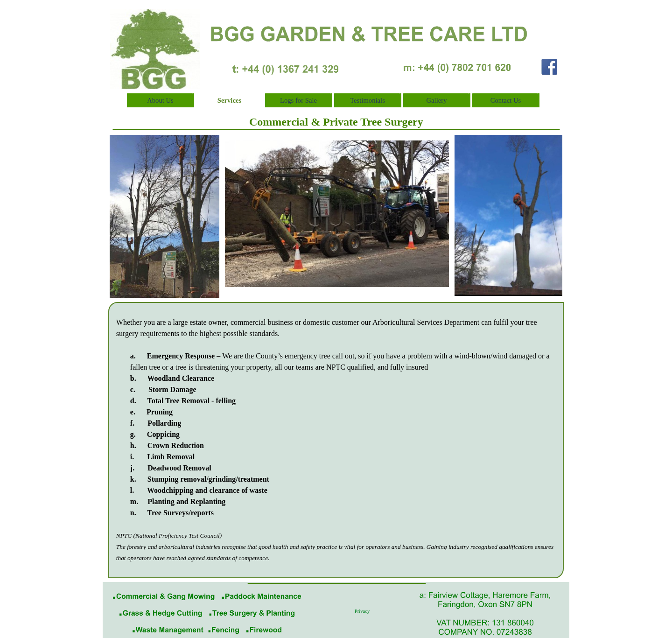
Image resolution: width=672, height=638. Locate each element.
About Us (160, 100)
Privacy (362, 611)
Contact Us (506, 100)
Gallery (437, 100)
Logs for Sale (298, 100)
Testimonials (367, 100)
